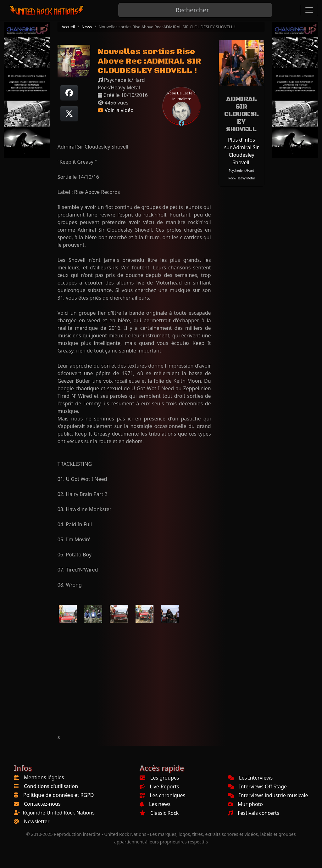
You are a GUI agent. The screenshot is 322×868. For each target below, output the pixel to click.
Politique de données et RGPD (59, 795)
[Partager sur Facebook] (69, 93)
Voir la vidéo (116, 110)
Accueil (68, 27)
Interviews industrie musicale (268, 795)
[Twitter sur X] (69, 114)
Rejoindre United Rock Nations (59, 813)
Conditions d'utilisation (51, 786)
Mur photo (245, 804)
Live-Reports (159, 786)
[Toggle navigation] (309, 10)
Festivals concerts (253, 813)
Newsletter (37, 821)
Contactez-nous (42, 804)
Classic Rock (159, 813)
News (87, 27)
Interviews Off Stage (257, 786)
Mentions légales (44, 777)
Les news (155, 804)
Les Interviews (250, 778)
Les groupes (159, 778)
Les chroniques (162, 795)
